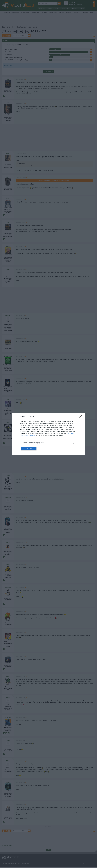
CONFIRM (30, 448)
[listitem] (48, 443)
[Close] (81, 417)
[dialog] (48, 434)
